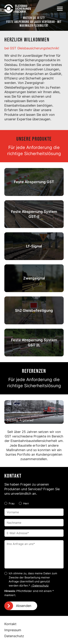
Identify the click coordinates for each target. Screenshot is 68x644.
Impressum (13, 630)
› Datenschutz (40, 586)
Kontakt (10, 624)
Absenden (24, 606)
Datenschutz (14, 636)
